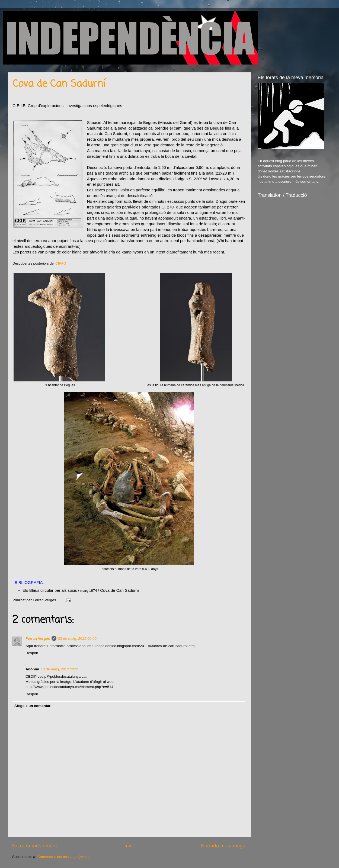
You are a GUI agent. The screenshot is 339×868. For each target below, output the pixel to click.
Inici (129, 846)
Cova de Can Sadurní (59, 84)
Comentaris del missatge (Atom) (64, 857)
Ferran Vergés (38, 639)
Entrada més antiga (223, 846)
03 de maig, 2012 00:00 (77, 639)
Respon (32, 653)
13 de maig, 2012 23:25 (60, 669)
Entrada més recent (35, 846)
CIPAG (61, 263)
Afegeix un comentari (33, 706)
